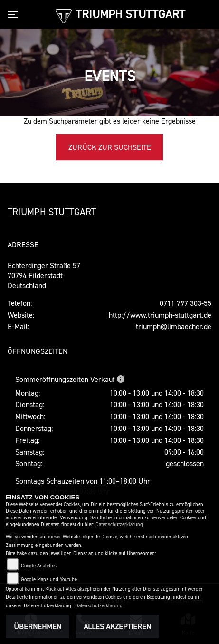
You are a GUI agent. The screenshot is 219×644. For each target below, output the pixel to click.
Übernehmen (38, 626)
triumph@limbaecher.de (174, 326)
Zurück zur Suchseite (110, 147)
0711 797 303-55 (186, 303)
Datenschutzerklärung (119, 524)
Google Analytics (39, 566)
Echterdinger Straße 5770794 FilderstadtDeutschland (44, 275)
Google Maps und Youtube (49, 580)
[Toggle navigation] (15, 14)
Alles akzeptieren (117, 626)
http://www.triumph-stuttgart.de (160, 315)
